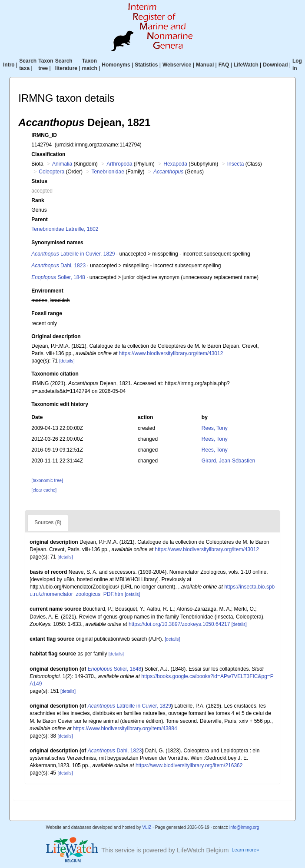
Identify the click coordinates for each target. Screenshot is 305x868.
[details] (67, 361)
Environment (47, 291)
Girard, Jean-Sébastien (228, 461)
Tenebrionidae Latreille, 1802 (65, 229)
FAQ (224, 65)
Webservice (177, 65)
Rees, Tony (215, 428)
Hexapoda (175, 164)
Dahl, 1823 (58, 266)
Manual (205, 65)
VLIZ (147, 827)
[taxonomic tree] (47, 481)
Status (39, 181)
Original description (56, 336)
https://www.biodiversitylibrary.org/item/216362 (189, 765)
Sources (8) (48, 522)
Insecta (236, 164)
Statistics (146, 65)
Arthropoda (119, 164)
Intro (9, 65)
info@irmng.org (244, 827)
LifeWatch (246, 65)
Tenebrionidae (108, 172)
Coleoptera (51, 172)
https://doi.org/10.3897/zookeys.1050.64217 (179, 624)
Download (275, 65)
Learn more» (245, 850)
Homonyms (116, 65)
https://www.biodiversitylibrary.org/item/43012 (171, 353)
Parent (39, 219)
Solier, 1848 (58, 277)
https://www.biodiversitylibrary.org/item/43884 (125, 728)
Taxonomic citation (55, 374)
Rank (38, 200)
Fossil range (47, 313)
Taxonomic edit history (60, 404)
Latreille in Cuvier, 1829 (73, 254)
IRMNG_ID (44, 135)
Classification (48, 154)
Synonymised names (57, 243)
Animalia (62, 164)
